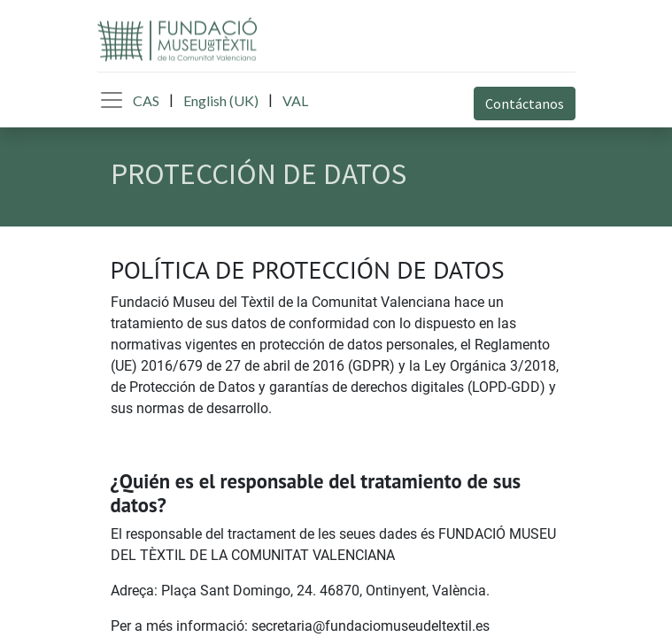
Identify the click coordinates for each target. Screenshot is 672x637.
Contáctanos (525, 104)
